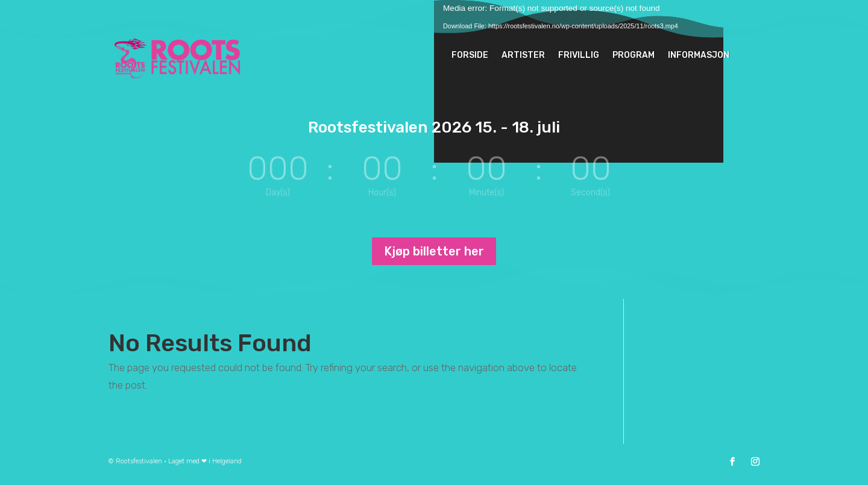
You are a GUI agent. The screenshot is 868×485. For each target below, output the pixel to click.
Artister (523, 55)
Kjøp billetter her (434, 251)
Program (634, 55)
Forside (470, 55)
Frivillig (579, 55)
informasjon (699, 55)
